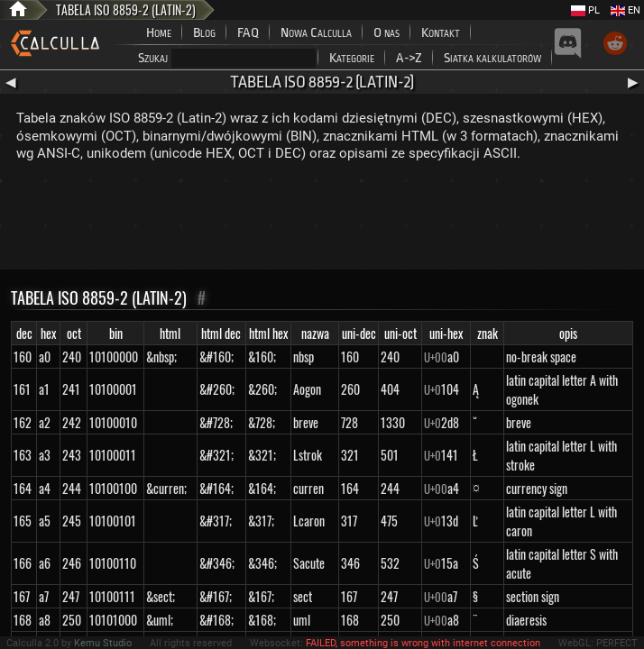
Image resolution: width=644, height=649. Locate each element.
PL (585, 10)
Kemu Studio (103, 643)
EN (626, 10)
